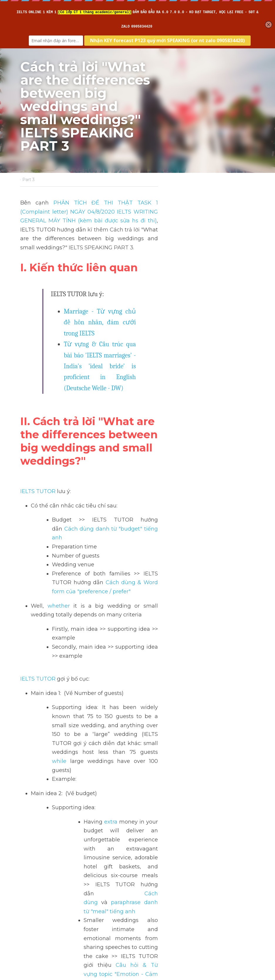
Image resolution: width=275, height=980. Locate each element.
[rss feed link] (252, 914)
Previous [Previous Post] (32, 870)
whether (57, 468)
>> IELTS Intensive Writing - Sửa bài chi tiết (77, 748)
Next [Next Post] (148, 870)
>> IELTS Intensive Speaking (58, 775)
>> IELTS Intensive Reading (56, 766)
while (60, 570)
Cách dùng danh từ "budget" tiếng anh (200, 409)
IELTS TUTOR (38, 381)
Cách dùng (155, 648)
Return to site (37, 914)
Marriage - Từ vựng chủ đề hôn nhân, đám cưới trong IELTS (145, 269)
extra (111, 621)
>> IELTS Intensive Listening (57, 757)
